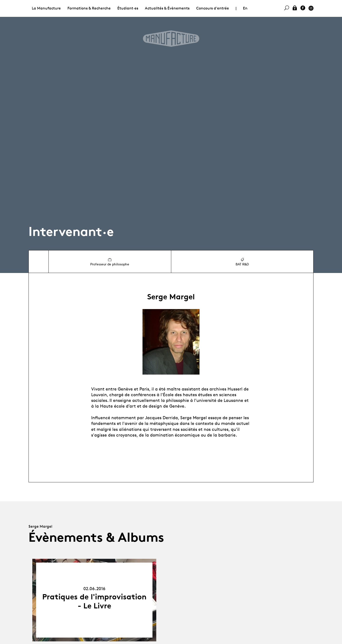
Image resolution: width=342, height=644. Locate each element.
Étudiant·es (128, 8)
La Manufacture (46, 8)
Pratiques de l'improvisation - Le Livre (94, 601)
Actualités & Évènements (167, 8)
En (245, 8)
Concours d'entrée (213, 8)
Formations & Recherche (89, 8)
